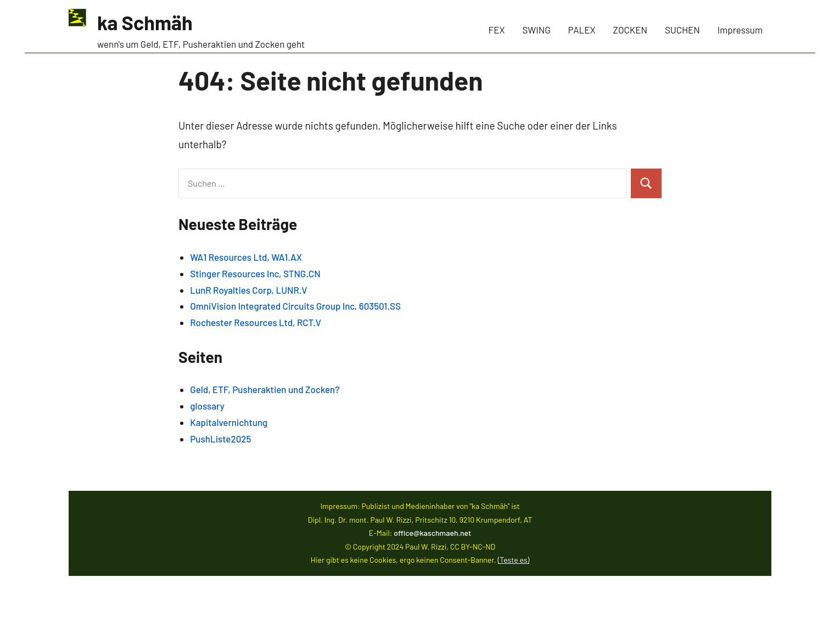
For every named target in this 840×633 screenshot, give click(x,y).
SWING (537, 30)
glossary (207, 406)
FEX (497, 30)
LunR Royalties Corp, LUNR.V (248, 290)
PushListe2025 (220, 439)
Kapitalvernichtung (229, 422)
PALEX (582, 30)
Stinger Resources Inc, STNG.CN (255, 273)
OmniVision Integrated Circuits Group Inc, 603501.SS (295, 306)
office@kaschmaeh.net (432, 533)
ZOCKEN (630, 30)
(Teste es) (514, 560)
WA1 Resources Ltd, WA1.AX (246, 257)
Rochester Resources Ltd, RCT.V (256, 322)
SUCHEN (682, 30)
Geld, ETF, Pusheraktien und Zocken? (265, 389)
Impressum (740, 30)
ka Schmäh (145, 22)
